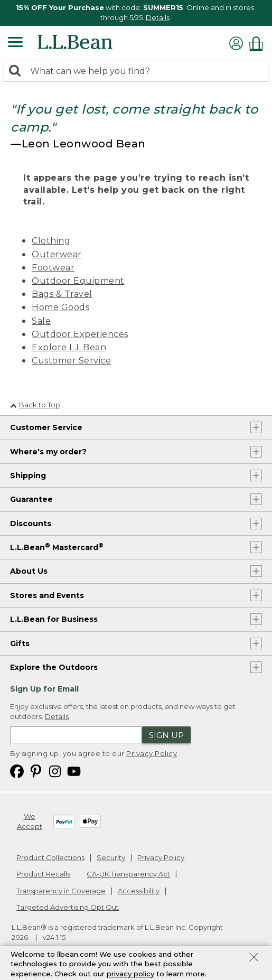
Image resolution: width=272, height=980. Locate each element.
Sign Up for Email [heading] (44, 689)
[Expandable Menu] (15, 43)
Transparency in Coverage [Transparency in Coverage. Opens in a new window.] (61, 891)
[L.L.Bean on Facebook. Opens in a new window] (17, 771)
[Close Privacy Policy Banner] (254, 960)
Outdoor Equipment (78, 281)
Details (158, 17)
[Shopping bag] (259, 44)
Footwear (53, 268)
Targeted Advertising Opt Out (68, 907)
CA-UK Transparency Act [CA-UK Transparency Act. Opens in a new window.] (128, 874)
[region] (136, 13)
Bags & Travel (62, 294)
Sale (41, 321)
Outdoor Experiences (80, 334)
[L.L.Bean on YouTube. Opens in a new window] (74, 771)
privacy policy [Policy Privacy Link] (130, 975)
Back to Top (35, 405)
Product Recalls (43, 874)
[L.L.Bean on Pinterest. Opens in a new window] (36, 771)
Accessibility (139, 891)
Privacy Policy (152, 753)
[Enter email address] (76, 735)
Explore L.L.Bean (69, 347)
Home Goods (60, 307)
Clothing (51, 241)
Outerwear (57, 254)
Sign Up (166, 735)
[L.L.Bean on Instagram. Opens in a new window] (55, 771)
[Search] (17, 72)
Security (111, 857)
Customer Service (71, 361)
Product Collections (50, 857)
